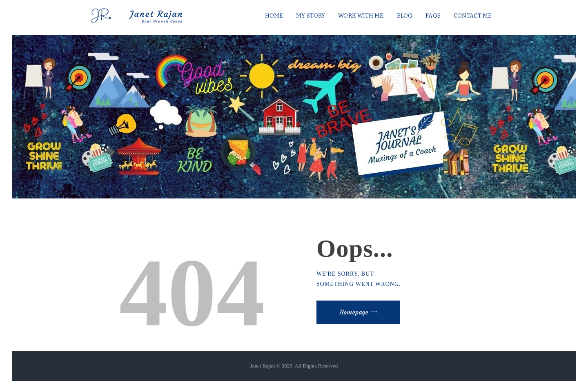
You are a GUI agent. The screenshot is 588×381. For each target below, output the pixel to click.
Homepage (354, 312)
